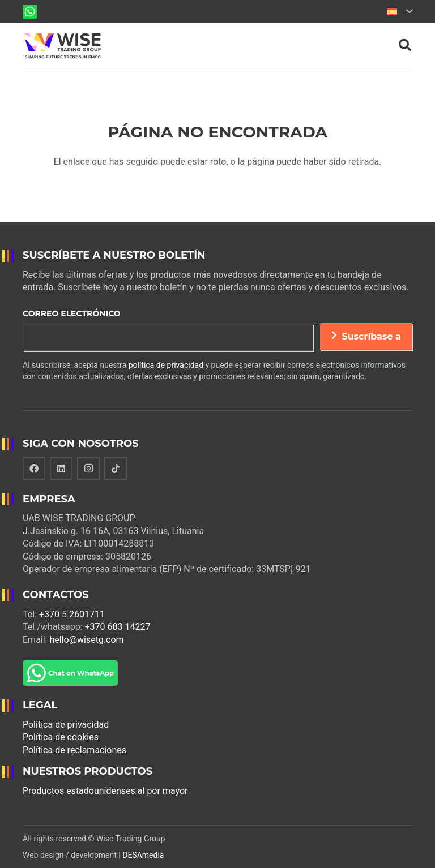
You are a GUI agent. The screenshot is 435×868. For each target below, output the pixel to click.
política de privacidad (166, 365)
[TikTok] (116, 469)
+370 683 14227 (118, 627)
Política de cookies (61, 737)
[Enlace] (30, 12)
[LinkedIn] (61, 469)
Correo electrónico (72, 313)
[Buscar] (405, 46)
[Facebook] (34, 469)
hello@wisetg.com (86, 640)
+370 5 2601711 (72, 614)
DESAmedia (143, 855)
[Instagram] (88, 469)
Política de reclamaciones (74, 750)
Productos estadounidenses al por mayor (105, 791)
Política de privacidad (66, 725)
